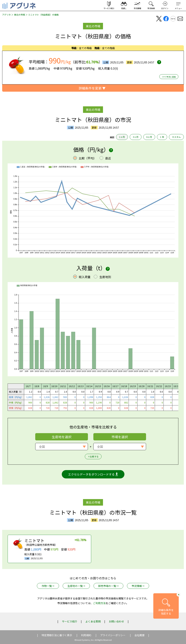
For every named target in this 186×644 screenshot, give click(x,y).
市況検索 (151, 8)
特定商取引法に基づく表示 (57, 635)
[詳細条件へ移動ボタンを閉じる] (179, 594)
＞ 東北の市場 (18, 15)
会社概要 (139, 635)
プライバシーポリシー (113, 635)
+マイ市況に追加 (169, 77)
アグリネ (6, 15)
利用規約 (86, 635)
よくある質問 (93, 621)
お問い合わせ (116, 621)
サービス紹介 (70, 621)
